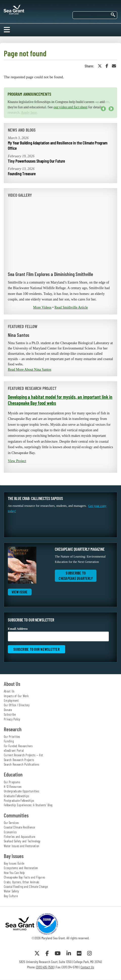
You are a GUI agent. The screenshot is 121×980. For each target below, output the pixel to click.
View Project (17, 461)
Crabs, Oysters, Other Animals (21, 882)
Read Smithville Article (71, 307)
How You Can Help (14, 873)
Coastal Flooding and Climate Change (26, 887)
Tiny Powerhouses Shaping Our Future (36, 161)
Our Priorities (12, 737)
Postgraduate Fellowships (19, 800)
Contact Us (87, 967)
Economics (10, 832)
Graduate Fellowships (16, 796)
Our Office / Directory (17, 705)
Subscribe (10, 714)
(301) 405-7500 (45, 967)
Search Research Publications (21, 764)
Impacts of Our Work (16, 696)
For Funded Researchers (18, 746)
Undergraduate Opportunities (21, 791)
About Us (9, 691)
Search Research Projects (19, 760)
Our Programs (12, 782)
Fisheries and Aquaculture (19, 837)
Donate (8, 710)
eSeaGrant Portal (14, 750)
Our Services (11, 823)
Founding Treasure (22, 173)
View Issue (20, 592)
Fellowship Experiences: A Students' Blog (28, 805)
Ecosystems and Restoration (21, 868)
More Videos (42, 307)
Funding (9, 741)
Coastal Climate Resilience (19, 827)
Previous (103, 109)
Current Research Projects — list (23, 755)
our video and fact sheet (70, 107)
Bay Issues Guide (14, 863)
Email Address (58, 634)
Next (111, 109)
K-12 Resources (13, 787)
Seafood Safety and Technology (22, 841)
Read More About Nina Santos (30, 370)
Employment (11, 700)
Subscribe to (76, 576)
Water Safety (11, 891)
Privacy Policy (12, 719)
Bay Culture (11, 896)
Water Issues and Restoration (21, 846)
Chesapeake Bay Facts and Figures (24, 877)
